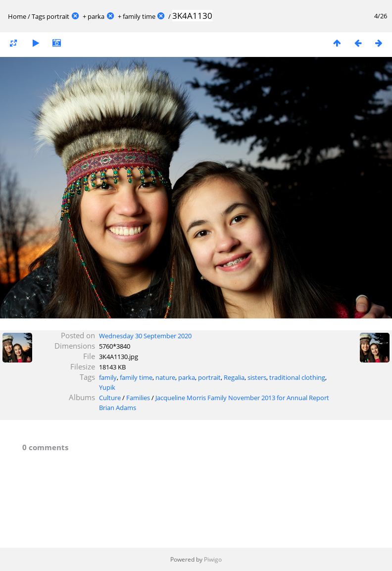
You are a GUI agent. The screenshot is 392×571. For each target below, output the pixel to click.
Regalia (234, 377)
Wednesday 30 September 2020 (145, 336)
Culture (110, 398)
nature (165, 377)
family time (139, 16)
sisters (257, 377)
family (108, 377)
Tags (38, 16)
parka (96, 16)
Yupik (107, 387)
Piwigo (213, 559)
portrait (58, 16)
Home (17, 16)
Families (138, 398)
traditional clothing (297, 377)
